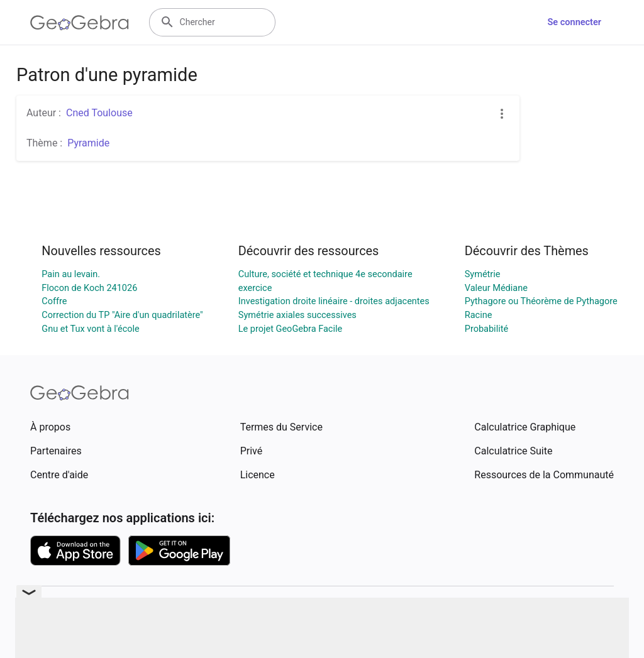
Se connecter (575, 22)
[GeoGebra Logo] (80, 23)
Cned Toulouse (99, 113)
